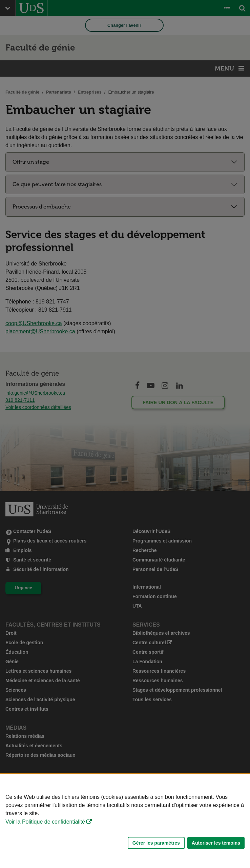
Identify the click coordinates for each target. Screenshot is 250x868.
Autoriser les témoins (216, 843)
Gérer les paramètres (156, 843)
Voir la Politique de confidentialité (45, 822)
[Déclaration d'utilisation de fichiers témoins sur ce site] (125, 821)
